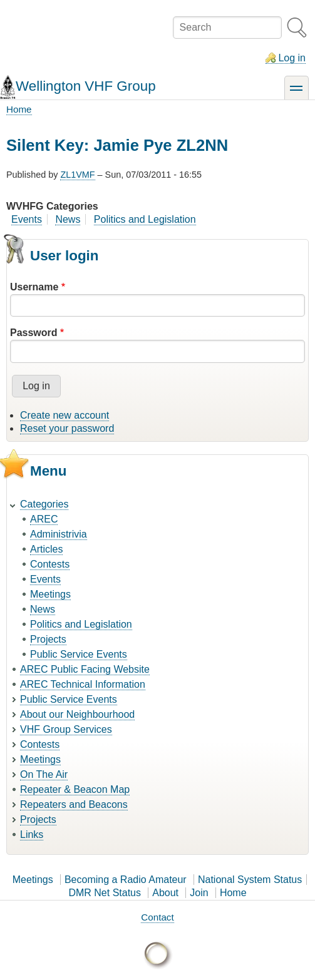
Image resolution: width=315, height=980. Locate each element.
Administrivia (59, 534)
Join (199, 893)
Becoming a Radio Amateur (126, 880)
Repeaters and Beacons (74, 804)
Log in (292, 58)
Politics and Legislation (145, 219)
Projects (48, 639)
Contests (50, 564)
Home (19, 109)
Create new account (65, 415)
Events (27, 219)
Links (32, 835)
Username (34, 287)
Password (34, 333)
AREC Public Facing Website (85, 669)
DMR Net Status (105, 893)
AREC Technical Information (83, 684)
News (68, 219)
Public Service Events (79, 654)
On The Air (44, 774)
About (165, 893)
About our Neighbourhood (77, 714)
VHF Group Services (66, 729)
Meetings (50, 594)
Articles (46, 549)
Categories (44, 504)
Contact (157, 917)
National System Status (250, 880)
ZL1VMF (77, 175)
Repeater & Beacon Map (75, 789)
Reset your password (67, 428)
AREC (44, 519)
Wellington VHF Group (86, 86)
